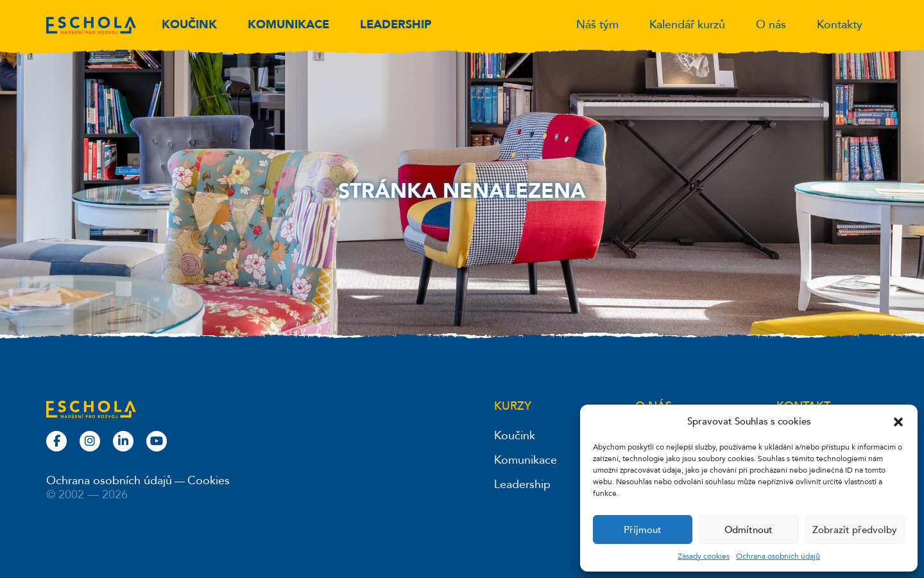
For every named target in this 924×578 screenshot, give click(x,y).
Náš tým (597, 25)
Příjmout (643, 530)
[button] (898, 421)
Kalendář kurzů (687, 25)
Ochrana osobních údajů (778, 556)
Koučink (189, 25)
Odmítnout (749, 530)
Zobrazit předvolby (855, 530)
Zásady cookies (704, 556)
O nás (771, 25)
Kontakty (840, 25)
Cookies (209, 481)
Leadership (396, 25)
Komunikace (288, 25)
